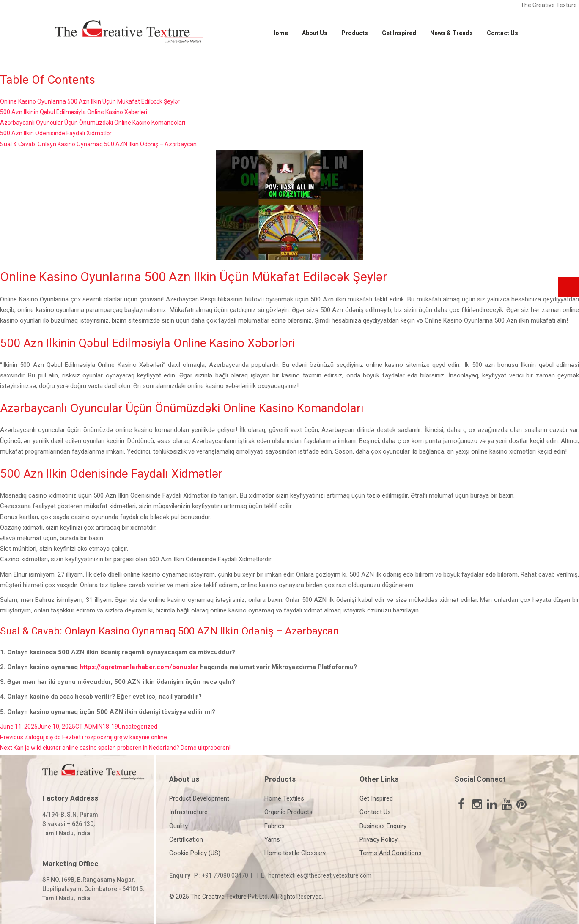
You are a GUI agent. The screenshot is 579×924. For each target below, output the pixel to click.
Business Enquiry (383, 826)
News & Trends (451, 33)
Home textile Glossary (295, 853)
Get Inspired (399, 33)
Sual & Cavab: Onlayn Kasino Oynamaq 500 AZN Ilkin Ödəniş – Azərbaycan (98, 144)
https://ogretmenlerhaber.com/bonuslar (139, 667)
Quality (178, 826)
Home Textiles (284, 798)
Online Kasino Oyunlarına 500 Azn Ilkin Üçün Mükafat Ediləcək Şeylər (90, 101)
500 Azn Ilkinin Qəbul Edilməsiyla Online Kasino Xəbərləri (74, 112)
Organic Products (288, 812)
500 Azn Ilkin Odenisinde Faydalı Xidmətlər (56, 133)
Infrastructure (188, 812)
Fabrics (274, 826)
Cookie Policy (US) (195, 853)
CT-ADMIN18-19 (97, 727)
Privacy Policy (379, 839)
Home (280, 33)
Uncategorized (138, 727)
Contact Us (502, 33)
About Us (315, 33)
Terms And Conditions (391, 853)
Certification (186, 839)
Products (355, 33)
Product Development (199, 798)
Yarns (272, 839)
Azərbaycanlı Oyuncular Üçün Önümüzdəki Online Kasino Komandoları (93, 123)
